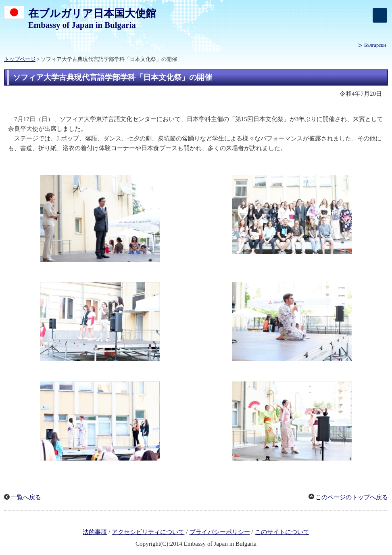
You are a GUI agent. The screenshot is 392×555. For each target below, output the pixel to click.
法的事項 (95, 532)
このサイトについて (282, 532)
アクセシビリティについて (148, 532)
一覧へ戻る (26, 497)
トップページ (20, 59)
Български (375, 45)
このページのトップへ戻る (352, 497)
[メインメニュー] (380, 15)
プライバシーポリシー (220, 532)
